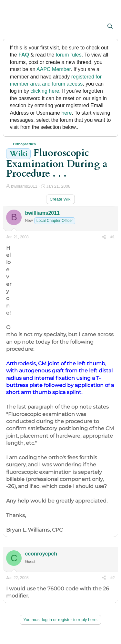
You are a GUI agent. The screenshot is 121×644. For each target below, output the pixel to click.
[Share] (104, 237)
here (66, 113)
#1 (112, 237)
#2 (112, 578)
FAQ (24, 55)
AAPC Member (54, 69)
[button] (12, 27)
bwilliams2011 (24, 186)
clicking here (45, 91)
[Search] (110, 26)
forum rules (69, 55)
